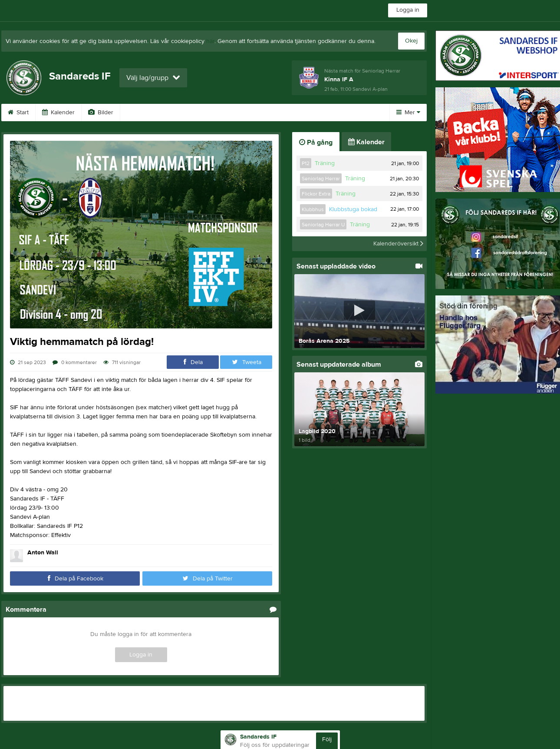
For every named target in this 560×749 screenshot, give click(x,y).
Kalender (58, 113)
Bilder (101, 113)
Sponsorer (270, 113)
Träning (325, 163)
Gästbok (181, 113)
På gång (316, 143)
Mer (408, 113)
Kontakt (224, 113)
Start (18, 113)
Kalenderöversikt (398, 244)
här (210, 41)
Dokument (320, 113)
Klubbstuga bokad (353, 209)
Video (139, 113)
